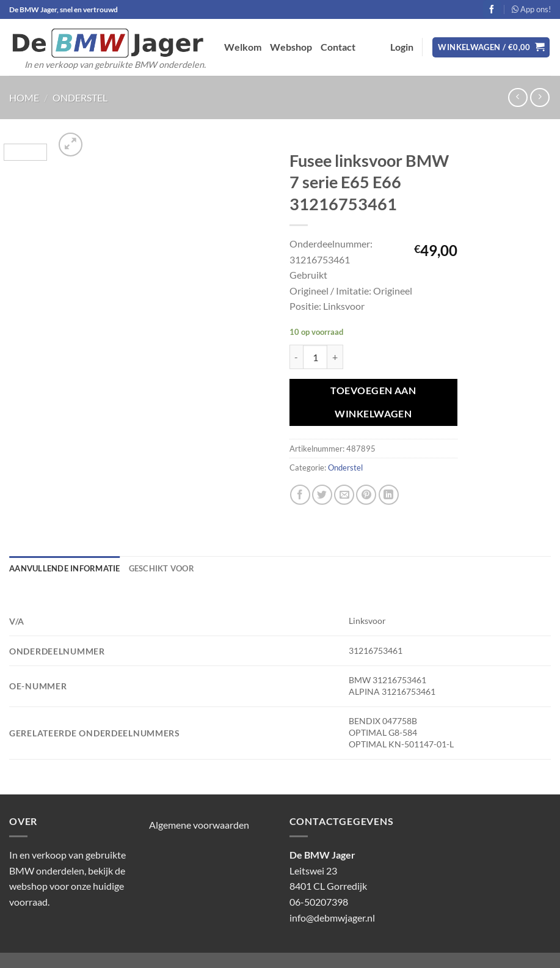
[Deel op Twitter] (322, 495)
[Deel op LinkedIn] (389, 495)
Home (24, 97)
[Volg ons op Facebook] (492, 9)
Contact (338, 47)
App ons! (531, 9)
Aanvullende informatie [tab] (65, 568)
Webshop (291, 47)
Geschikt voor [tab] (162, 568)
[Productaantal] (315, 357)
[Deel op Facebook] (300, 495)
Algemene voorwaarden (199, 825)
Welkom (243, 47)
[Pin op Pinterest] (366, 495)
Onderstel (80, 97)
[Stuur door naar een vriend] (344, 495)
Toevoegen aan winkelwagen (373, 402)
